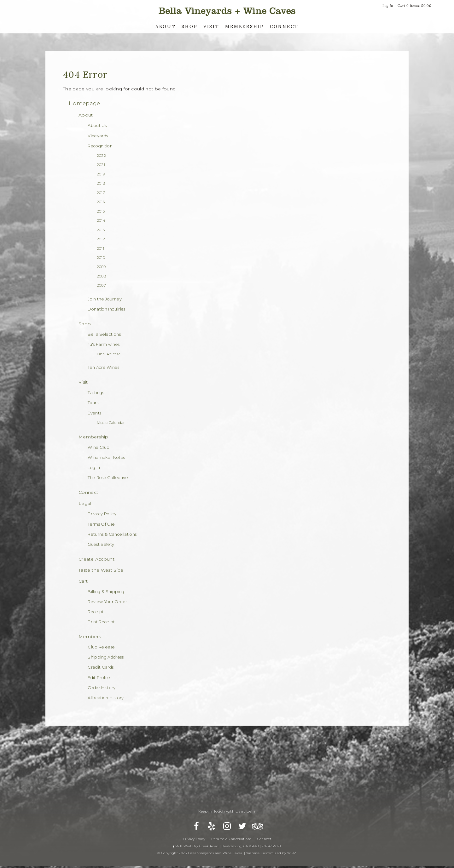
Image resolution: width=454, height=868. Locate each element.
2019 (101, 174)
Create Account (96, 559)
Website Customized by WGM (271, 857)
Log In (388, 6)
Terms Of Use (101, 524)
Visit (211, 26)
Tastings (96, 393)
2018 (101, 183)
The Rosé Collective (108, 478)
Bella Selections (104, 334)
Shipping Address (106, 657)
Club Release (101, 647)
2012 (101, 239)
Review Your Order (107, 602)
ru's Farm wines (104, 344)
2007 (101, 285)
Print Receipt (101, 622)
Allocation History (106, 698)
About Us (97, 126)
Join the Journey (105, 299)
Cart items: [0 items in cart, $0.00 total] (414, 6)
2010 (101, 258)
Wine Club (99, 447)
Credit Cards (101, 667)
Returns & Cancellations (112, 534)
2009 (101, 267)
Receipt (96, 612)
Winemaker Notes (106, 457)
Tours (93, 403)
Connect (284, 26)
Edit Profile (99, 678)
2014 (101, 220)
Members (90, 637)
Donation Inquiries (106, 309)
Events (94, 413)
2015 (101, 211)
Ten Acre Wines (103, 367)
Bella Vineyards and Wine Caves (227, 11)
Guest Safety (101, 544)
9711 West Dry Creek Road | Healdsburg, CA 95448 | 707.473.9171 (227, 850)
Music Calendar (111, 423)
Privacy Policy (102, 514)
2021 (101, 165)
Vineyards (98, 136)
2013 (101, 230)
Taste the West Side (101, 570)
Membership (244, 26)
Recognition (100, 146)
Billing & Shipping (106, 592)
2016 (101, 202)
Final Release (109, 354)
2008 (101, 276)
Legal (85, 503)
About (166, 26)
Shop (189, 26)
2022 (101, 156)
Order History (102, 688)
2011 (100, 248)
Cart (83, 581)
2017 (101, 193)
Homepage (84, 103)
